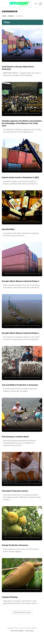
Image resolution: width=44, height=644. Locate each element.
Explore (11, 16)
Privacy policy (29, 631)
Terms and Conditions (17, 631)
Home (4, 16)
